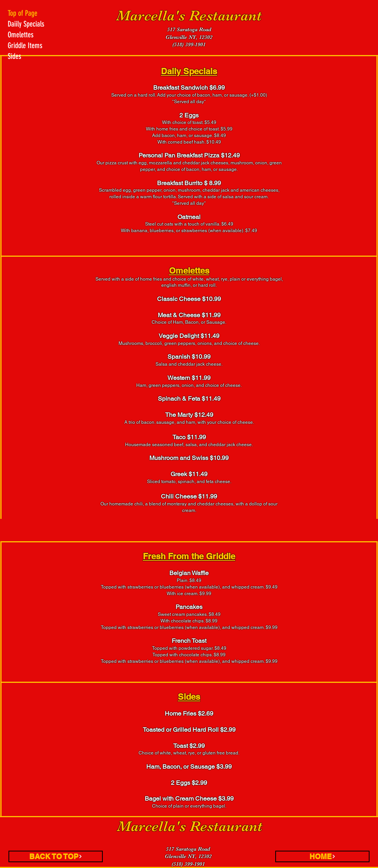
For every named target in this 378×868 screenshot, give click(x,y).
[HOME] (322, 856)
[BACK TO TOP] (56, 856)
